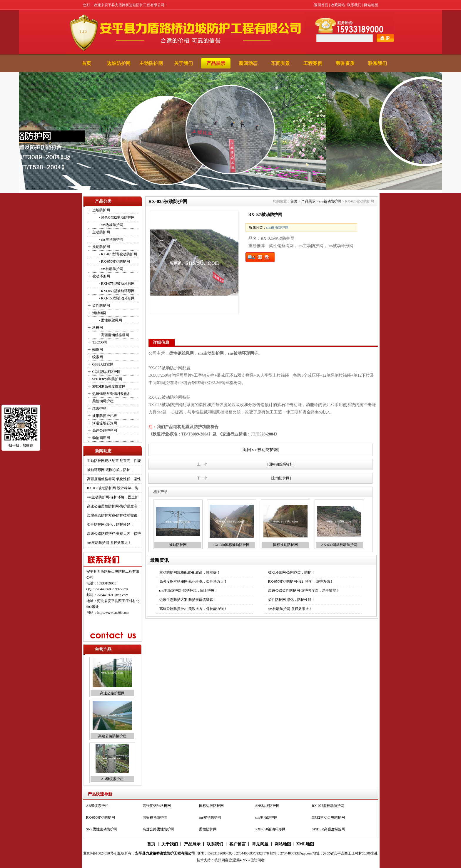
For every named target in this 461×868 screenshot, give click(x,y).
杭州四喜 (221, 860)
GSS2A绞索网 (103, 364)
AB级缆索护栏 (112, 779)
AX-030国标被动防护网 (339, 545)
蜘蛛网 (98, 350)
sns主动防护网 (267, 817)
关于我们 (183, 63)
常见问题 (260, 844)
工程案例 (313, 63)
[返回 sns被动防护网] (260, 450)
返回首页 (321, 5)
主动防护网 (151, 63)
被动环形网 (101, 276)
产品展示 (216, 63)
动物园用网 (101, 438)
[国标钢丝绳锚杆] (281, 464)
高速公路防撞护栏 (112, 736)
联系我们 (354, 5)
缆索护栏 (99, 408)
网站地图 (371, 5)
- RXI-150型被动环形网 (117, 298)
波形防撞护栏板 (105, 416)
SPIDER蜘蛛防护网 (107, 379)
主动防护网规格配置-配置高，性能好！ (190, 572)
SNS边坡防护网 (268, 806)
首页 (86, 63)
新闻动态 (248, 63)
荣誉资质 (345, 63)
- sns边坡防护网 (111, 225)
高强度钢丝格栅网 (157, 806)
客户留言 (238, 844)
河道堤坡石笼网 (105, 423)
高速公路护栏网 (105, 430)
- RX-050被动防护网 (114, 262)
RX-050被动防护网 (101, 817)
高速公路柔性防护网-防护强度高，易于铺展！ (304, 591)
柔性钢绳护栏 (103, 401)
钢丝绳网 (99, 313)
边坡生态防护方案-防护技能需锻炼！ (188, 600)
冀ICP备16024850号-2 (100, 853)
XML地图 (305, 844)
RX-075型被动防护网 (328, 806)
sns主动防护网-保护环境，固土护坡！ (189, 591)
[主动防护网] (281, 478)
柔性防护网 (101, 306)
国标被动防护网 (285, 545)
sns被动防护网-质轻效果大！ (109, 543)
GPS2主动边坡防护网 (328, 817)
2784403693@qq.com (113, 595)
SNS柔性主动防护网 (102, 829)
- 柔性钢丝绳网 (110, 320)
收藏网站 (338, 5)
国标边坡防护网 (211, 806)
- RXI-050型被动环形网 (117, 291)
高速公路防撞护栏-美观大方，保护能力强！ (193, 609)
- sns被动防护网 (111, 269)
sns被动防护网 (330, 201)
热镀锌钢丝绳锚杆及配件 (112, 394)
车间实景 (280, 63)
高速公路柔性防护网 (158, 829)
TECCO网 (100, 342)
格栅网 (98, 328)
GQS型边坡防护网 (106, 372)
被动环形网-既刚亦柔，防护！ (111, 470)
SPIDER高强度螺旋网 (109, 386)
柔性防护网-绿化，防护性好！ (111, 525)
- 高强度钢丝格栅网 (114, 335)
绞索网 (98, 357)
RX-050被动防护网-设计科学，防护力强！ (301, 582)
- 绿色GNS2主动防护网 (116, 217)
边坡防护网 (119, 63)
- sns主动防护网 (111, 239)
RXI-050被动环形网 (271, 829)
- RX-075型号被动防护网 (118, 254)
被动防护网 (101, 247)
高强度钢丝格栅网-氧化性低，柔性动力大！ (193, 582)
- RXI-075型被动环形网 (117, 284)
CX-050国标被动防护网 (232, 545)
